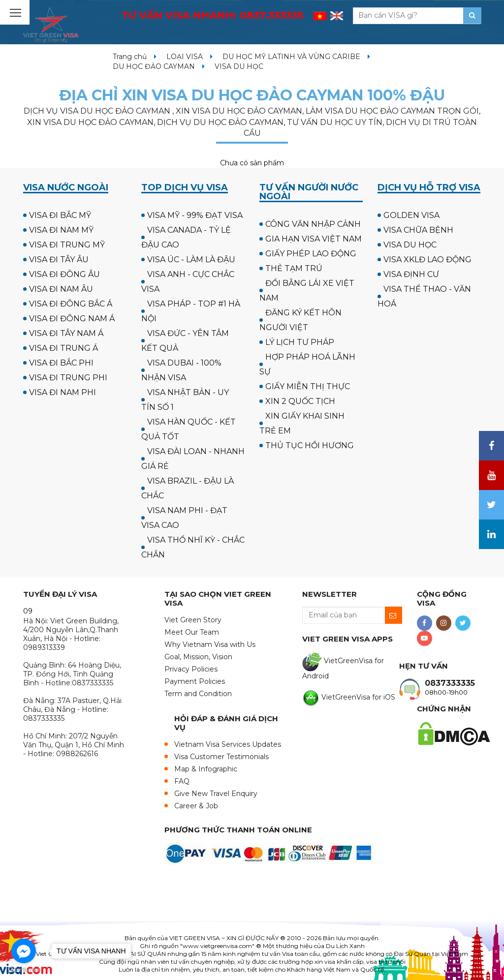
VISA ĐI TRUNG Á (63, 348)
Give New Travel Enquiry (216, 794)
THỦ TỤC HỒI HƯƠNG (310, 445)
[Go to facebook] (24, 951)
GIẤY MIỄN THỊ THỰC (308, 386)
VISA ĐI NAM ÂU (61, 289)
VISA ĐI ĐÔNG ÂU (64, 274)
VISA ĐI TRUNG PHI (68, 378)
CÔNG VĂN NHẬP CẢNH (313, 224)
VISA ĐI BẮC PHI (61, 363)
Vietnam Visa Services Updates (228, 744)
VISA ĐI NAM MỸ (61, 230)
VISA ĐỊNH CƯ (411, 274)
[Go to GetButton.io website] (24, 970)
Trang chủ (130, 57)
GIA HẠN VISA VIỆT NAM (314, 239)
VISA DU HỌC (410, 245)
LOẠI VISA (185, 57)
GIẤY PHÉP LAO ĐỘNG (311, 254)
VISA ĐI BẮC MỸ (60, 215)
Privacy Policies (191, 669)
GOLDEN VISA (411, 215)
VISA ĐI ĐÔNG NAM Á (72, 319)
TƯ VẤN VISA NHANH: (213, 15)
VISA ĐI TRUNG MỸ (67, 245)
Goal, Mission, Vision (198, 657)
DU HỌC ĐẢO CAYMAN (154, 66)
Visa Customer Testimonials (221, 757)
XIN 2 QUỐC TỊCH (300, 401)
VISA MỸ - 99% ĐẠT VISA (195, 215)
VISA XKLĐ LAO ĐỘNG (427, 260)
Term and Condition (198, 694)
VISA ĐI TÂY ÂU (59, 260)
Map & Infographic (206, 769)
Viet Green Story (193, 620)
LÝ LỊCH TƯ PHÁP (300, 342)
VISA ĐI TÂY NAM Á (66, 333)
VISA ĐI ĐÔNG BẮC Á (71, 304)
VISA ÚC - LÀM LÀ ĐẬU (191, 260)
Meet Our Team (192, 632)
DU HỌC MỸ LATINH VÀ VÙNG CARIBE (291, 57)
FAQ (182, 781)
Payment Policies (195, 681)
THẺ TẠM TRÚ (294, 268)
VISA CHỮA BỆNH (418, 230)
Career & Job (196, 806)
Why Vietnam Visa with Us (210, 644)
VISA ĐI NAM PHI (63, 392)
